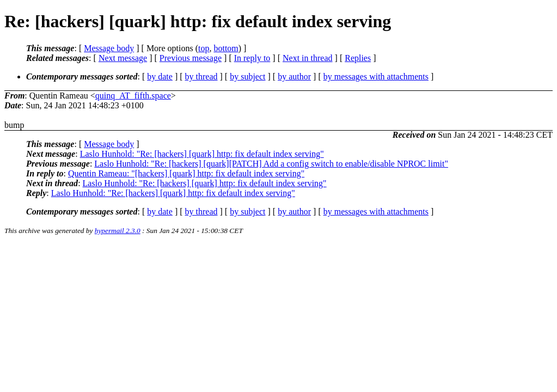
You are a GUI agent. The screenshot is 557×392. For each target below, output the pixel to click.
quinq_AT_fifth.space (133, 96)
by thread (201, 76)
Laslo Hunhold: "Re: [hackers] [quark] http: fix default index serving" (202, 154)
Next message (123, 58)
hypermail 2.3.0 (118, 231)
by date (160, 76)
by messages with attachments (376, 76)
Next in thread (308, 58)
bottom (226, 48)
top (204, 48)
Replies (358, 58)
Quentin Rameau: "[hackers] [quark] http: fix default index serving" (186, 173)
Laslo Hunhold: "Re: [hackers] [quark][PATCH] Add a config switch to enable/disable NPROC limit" (271, 164)
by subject (247, 76)
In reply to (252, 58)
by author (294, 76)
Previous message (191, 58)
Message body (109, 48)
